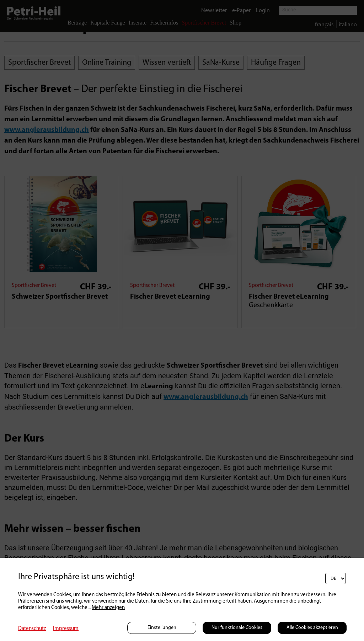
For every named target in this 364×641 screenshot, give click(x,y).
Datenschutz (32, 629)
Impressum (66, 629)
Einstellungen (162, 628)
